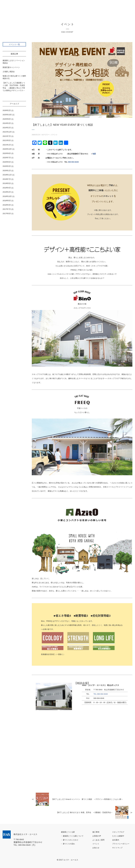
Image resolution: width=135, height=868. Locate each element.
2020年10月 (7, 149)
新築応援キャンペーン (11, 67)
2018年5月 (7, 201)
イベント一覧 (14, 44)
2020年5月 (7, 162)
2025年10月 (7, 115)
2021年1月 (7, 145)
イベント (54, 135)
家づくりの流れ (69, 844)
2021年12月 (7, 132)
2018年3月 (7, 205)
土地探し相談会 (9, 72)
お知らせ (96, 848)
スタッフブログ (118, 832)
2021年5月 (7, 140)
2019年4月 (7, 188)
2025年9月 (7, 119)
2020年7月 (7, 158)
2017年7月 (7, 209)
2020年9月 (7, 153)
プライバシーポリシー (121, 844)
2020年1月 (7, 171)
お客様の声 (97, 836)
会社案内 (116, 840)
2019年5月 (7, 183)
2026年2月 (7, 110)
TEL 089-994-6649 (101, 694)
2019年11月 (7, 175)
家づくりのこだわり (71, 840)
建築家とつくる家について (73, 836)
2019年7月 (7, 179)
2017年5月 (7, 213)
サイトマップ (117, 848)
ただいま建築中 (118, 836)
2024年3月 (7, 123)
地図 (94, 154)
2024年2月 (7, 128)
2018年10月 (7, 196)
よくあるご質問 (98, 840)
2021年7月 (7, 136)
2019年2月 (7, 192)
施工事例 (96, 832)
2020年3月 (7, 166)
